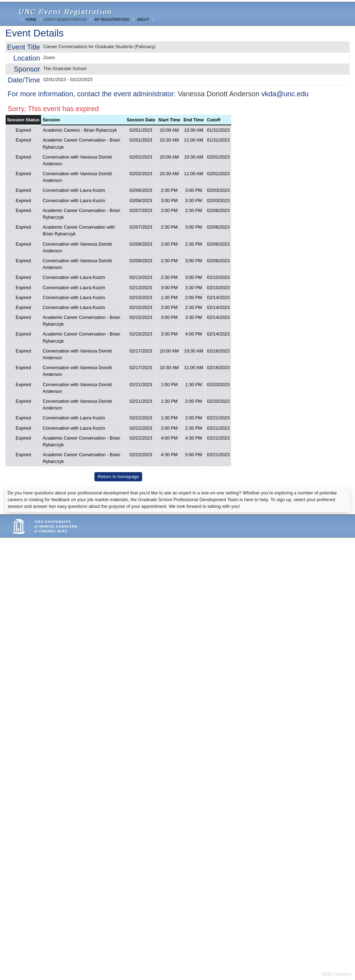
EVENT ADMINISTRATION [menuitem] (65, 20)
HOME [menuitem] (31, 20)
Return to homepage (118, 477)
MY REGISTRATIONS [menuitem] (112, 20)
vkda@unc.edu (285, 94)
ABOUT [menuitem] (143, 20)
